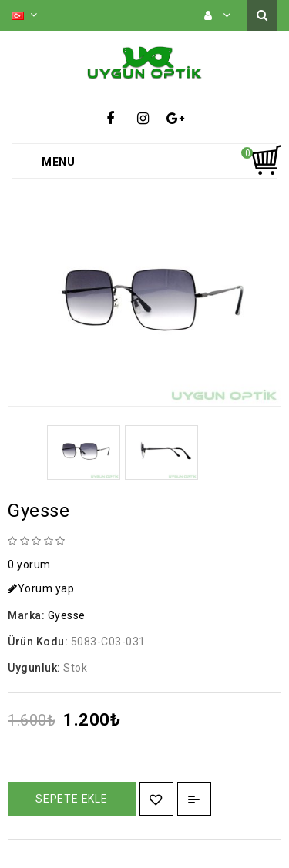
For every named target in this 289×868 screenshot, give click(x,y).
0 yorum (29, 565)
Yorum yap (41, 588)
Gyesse (67, 615)
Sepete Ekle (72, 799)
